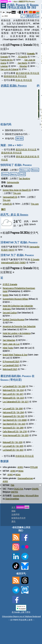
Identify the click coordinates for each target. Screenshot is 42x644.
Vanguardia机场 (10, 197)
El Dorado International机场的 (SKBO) (20, 261)
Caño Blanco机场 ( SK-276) (15, 431)
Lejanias (4, 66)
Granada (31, 53)
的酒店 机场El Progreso (14, 86)
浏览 (3, 6)
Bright (9, 12)
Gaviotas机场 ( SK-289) (13, 428)
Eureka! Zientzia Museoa (13, 319)
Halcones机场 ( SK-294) (13, 412)
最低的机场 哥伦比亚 (11, 153)
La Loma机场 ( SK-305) (13, 446)
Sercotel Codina (10, 313)
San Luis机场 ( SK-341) (13, 394)
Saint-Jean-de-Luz (11, 344)
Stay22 (22, 174)
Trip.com (17, 193)
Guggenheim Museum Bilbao (15, 299)
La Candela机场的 (11, 365)
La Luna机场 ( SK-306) (13, 409)
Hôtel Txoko (8, 348)
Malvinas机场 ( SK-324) (13, 390)
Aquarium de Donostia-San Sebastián (19, 326)
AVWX (20, 467)
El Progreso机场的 (11, 362)
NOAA (21, 471)
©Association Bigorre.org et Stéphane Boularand (21, 616)
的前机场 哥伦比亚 (25, 456)
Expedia (5, 174)
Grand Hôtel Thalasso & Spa (15, 355)
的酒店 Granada (10, 284)
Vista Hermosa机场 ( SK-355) (16, 435)
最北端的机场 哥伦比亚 (28, 73)
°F (20, 12)
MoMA (6, 295)
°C (18, 12)
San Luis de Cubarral (9, 69)
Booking (35, 170)
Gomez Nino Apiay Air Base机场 (17, 190)
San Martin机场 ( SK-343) (14, 424)
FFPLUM (34, 467)
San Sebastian (9, 340)
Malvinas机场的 (10, 369)
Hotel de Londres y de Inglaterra (17, 333)
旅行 (3, 209)
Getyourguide (13, 182)
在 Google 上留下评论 (21, 612)
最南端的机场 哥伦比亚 (15, 76)
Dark (14, 12)
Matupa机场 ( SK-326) (13, 442)
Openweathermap (25, 478)
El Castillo (23, 57)
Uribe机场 (7, 204)
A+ (4, 12)
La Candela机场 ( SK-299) (14, 386)
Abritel (14, 174)
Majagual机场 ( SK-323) (13, 398)
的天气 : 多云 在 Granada (14, 214)
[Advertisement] (21, 504)
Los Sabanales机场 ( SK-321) (16, 402)
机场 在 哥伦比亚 (24, 80)
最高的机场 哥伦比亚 (26, 150)
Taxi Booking (24, 178)
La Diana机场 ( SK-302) (13, 450)
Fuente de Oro (7, 60)
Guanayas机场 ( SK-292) (14, 416)
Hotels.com (25, 170)
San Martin (23, 63)
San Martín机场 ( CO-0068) (15, 420)
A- (1, 12)
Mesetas (23, 66)
